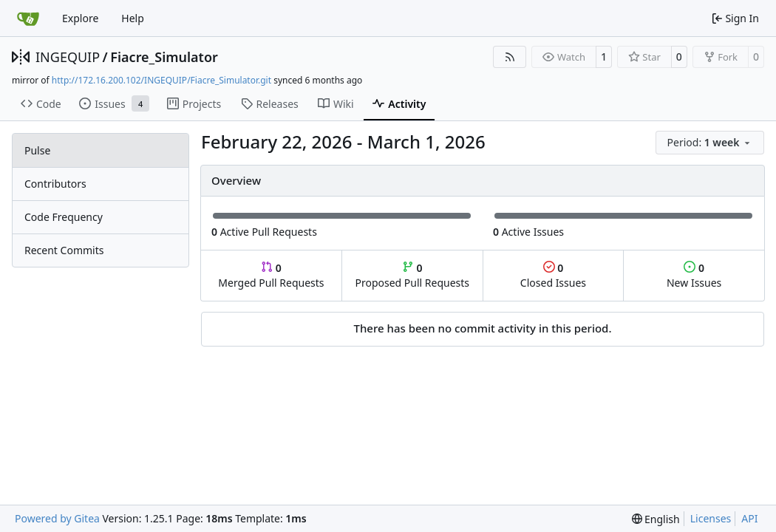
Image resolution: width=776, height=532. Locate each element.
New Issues (694, 275)
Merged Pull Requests (271, 275)
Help (133, 18)
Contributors (55, 184)
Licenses (711, 518)
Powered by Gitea (57, 518)
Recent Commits (64, 250)
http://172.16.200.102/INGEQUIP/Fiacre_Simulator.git (161, 80)
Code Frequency (64, 217)
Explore (80, 18)
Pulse (37, 150)
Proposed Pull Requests (412, 275)
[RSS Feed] (510, 57)
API (749, 518)
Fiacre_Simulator (164, 57)
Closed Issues (553, 275)
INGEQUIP (68, 57)
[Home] (28, 18)
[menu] (710, 143)
